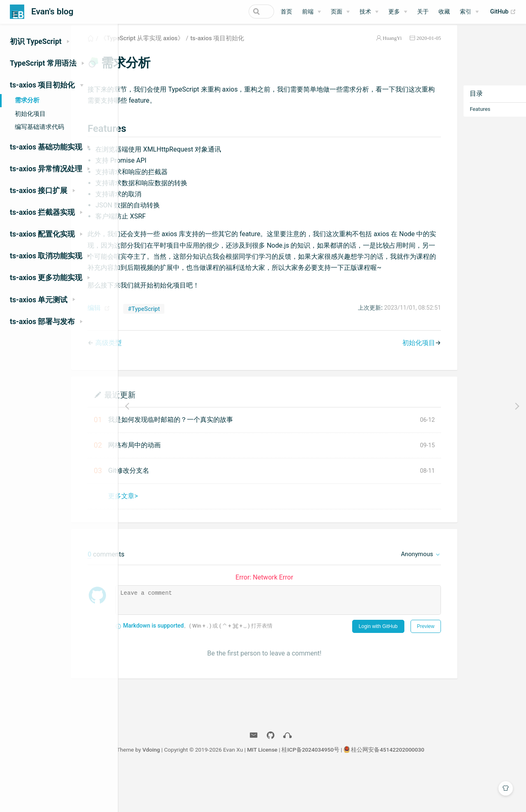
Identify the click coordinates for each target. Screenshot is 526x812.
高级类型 (161, 374)
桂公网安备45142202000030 (439, 791)
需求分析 (27, 100)
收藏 (444, 12)
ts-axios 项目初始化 (270, 47)
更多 (394, 12)
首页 (286, 12)
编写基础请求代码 (39, 127)
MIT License (314, 791)
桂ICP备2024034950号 (362, 791)
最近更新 (172, 425)
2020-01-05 (394, 47)
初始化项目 (30, 114)
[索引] (469, 12)
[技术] (369, 12)
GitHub (503, 12)
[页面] (340, 12)
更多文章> (175, 527)
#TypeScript (196, 340)
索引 (466, 12)
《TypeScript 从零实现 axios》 (195, 47)
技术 (365, 12)
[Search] (233, 12)
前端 (308, 12)
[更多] (398, 12)
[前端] (311, 12)
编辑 (147, 339)
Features (446, 118)
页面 (337, 12)
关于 (423, 12)
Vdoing (203, 791)
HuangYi (358, 47)
